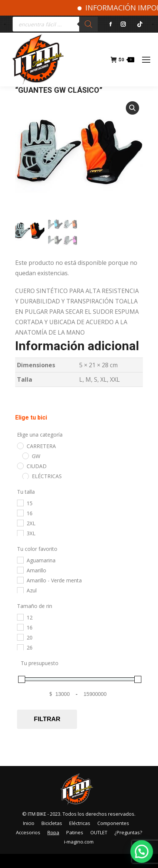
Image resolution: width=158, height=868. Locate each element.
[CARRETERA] (20, 446)
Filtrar (47, 720)
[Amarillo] (20, 571)
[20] (20, 638)
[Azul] (20, 591)
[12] (20, 618)
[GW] (25, 457)
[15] (20, 503)
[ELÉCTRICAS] (25, 477)
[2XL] (20, 524)
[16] (20, 514)
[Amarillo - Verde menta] (20, 581)
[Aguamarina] (20, 560)
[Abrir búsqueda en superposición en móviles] (55, 24)
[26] (20, 648)
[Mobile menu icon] (146, 60)
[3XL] (20, 534)
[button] (132, 108)
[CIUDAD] (20, 467)
